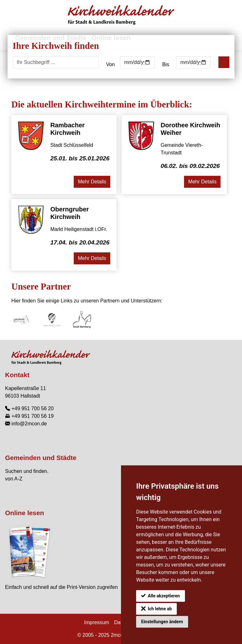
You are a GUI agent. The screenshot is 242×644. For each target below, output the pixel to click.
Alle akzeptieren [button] (164, 596)
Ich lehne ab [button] (160, 609)
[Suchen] (224, 62)
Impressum (97, 622)
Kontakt (17, 375)
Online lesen (25, 513)
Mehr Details (92, 182)
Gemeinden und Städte (41, 458)
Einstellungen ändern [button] (162, 622)
